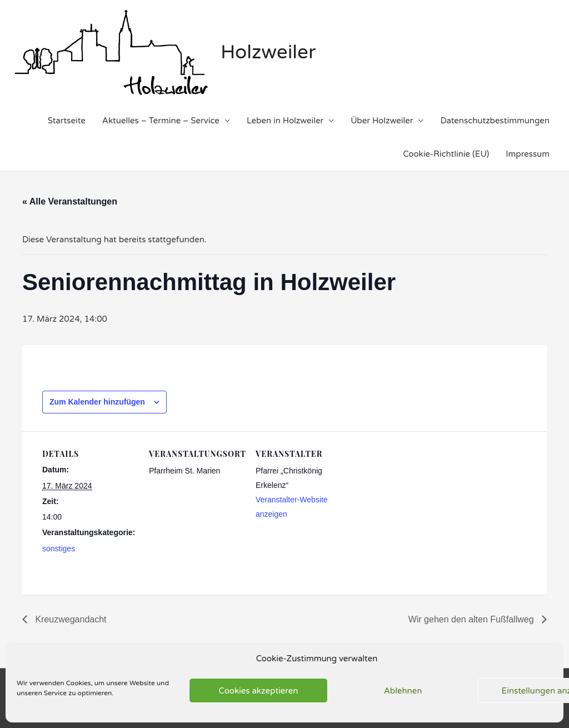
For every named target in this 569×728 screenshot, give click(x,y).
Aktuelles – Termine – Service (161, 121)
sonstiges (59, 549)
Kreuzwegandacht (70, 619)
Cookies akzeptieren (259, 691)
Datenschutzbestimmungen (495, 121)
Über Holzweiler (382, 121)
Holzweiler (268, 52)
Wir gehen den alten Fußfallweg (472, 619)
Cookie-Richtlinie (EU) (446, 154)
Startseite (67, 121)
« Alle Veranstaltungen (70, 201)
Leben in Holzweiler (285, 121)
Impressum (528, 154)
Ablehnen (403, 691)
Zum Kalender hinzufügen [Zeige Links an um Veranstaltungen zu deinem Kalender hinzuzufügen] (97, 402)
